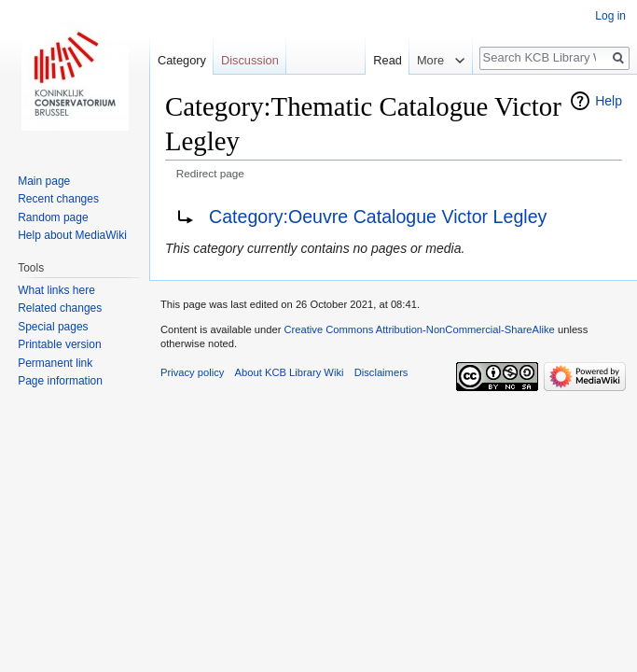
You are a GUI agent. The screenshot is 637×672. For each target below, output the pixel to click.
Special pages (53, 327)
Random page (53, 217)
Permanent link (55, 363)
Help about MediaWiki (72, 235)
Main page (44, 181)
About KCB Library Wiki (290, 372)
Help (609, 101)
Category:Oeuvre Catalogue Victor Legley (378, 217)
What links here (56, 290)
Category (182, 60)
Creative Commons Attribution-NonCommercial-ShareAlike (419, 329)
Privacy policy (192, 372)
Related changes (60, 308)
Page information (60, 381)
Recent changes (58, 199)
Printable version (59, 344)
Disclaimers (381, 372)
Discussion (250, 60)
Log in (610, 16)
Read (384, 60)
